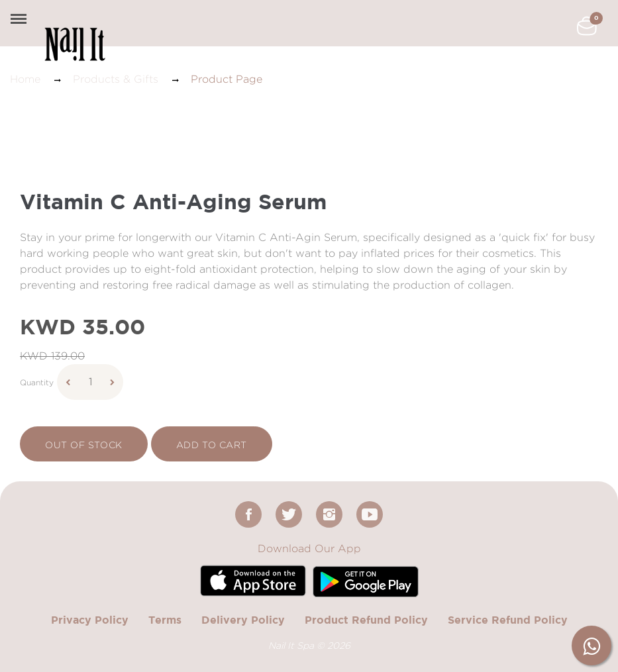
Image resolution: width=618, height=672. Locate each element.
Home (25, 79)
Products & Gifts (116, 79)
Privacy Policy (90, 620)
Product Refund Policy (366, 620)
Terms (165, 620)
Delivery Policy (243, 620)
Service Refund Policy (508, 620)
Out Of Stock (84, 445)
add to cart (212, 445)
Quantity (37, 382)
